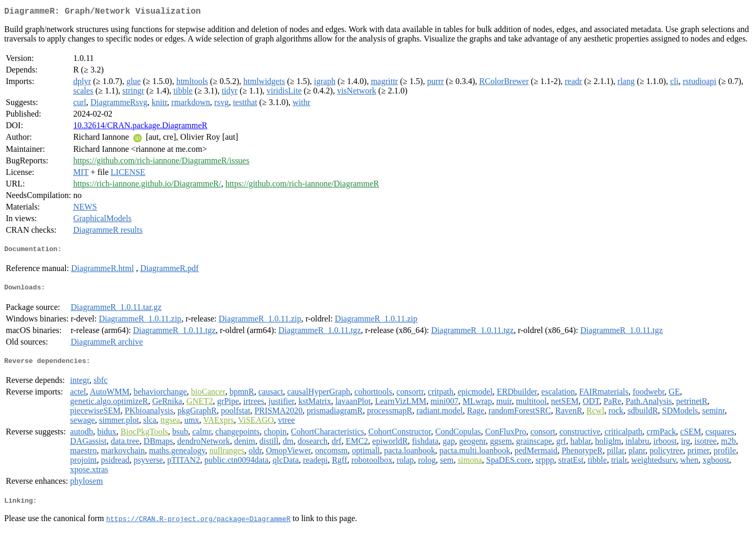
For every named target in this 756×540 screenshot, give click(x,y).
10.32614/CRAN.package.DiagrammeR (140, 127)
